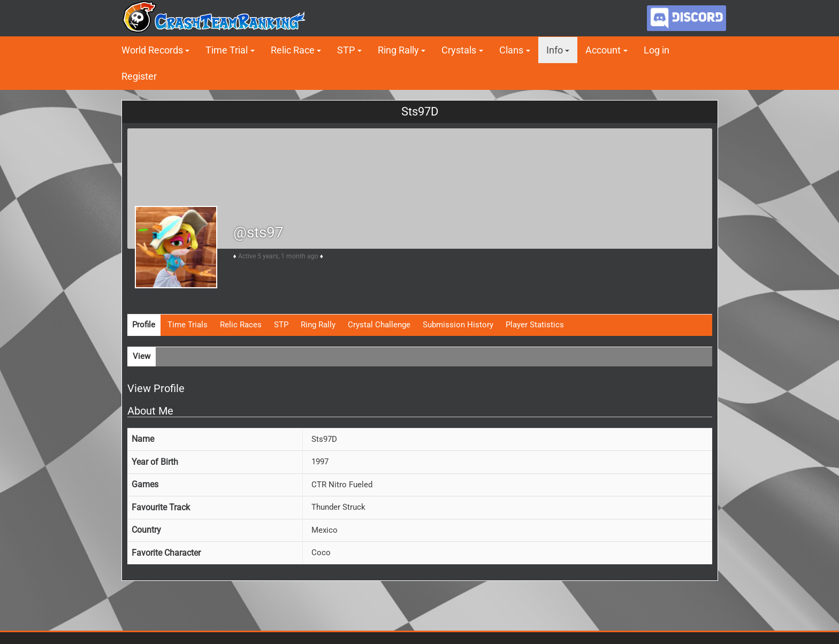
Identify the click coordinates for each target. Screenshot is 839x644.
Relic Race (293, 50)
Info (555, 50)
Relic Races (241, 325)
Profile (144, 325)
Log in (657, 50)
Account (603, 50)
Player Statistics (535, 325)
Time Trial (227, 50)
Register (139, 76)
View (142, 356)
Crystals (459, 50)
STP (346, 50)
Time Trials (188, 325)
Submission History (458, 325)
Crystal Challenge (379, 325)
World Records (152, 50)
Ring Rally (398, 50)
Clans (511, 50)
